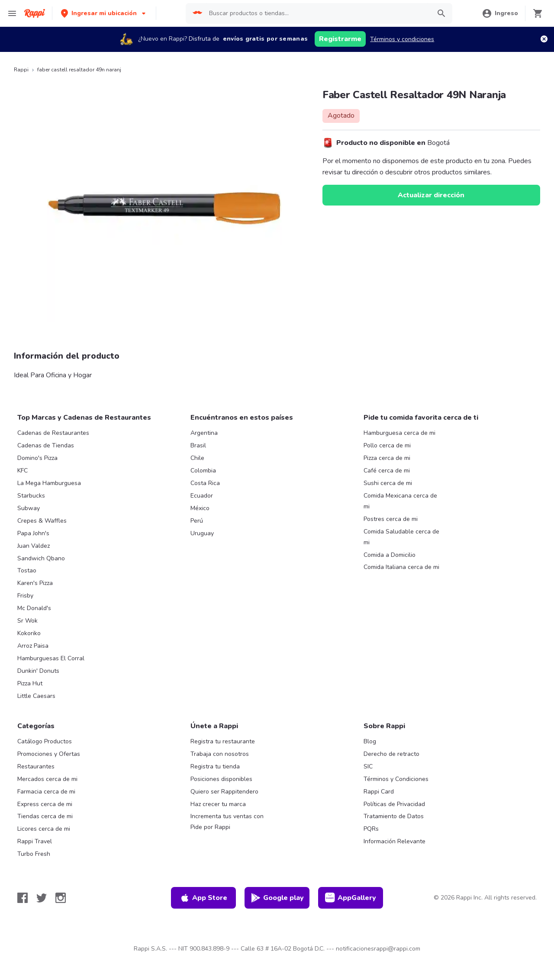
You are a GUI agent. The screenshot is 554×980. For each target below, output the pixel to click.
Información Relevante (395, 841)
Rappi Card (379, 792)
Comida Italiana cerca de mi (401, 567)
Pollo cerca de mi (387, 445)
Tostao (27, 570)
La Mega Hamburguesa (49, 483)
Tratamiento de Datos (394, 816)
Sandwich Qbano (41, 558)
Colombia (203, 471)
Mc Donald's (34, 608)
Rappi (21, 70)
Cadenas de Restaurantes (53, 433)
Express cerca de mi (45, 804)
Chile (197, 458)
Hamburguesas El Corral (51, 658)
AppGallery (351, 898)
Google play (277, 898)
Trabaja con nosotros (220, 754)
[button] (104, 13)
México (200, 508)
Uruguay (202, 533)
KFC (23, 471)
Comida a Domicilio (390, 555)
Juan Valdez (34, 546)
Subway (29, 508)
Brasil (198, 445)
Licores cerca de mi (44, 829)
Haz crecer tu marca (218, 804)
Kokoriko (29, 633)
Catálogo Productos (45, 741)
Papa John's (33, 533)
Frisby (25, 596)
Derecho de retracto (391, 754)
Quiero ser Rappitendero (224, 792)
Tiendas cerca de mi (45, 816)
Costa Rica (205, 483)
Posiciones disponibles (221, 779)
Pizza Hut (30, 683)
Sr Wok (27, 621)
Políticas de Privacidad (394, 804)
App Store (203, 898)
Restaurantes (36, 766)
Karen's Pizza (35, 583)
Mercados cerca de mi (47, 779)
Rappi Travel (35, 841)
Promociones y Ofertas (49, 754)
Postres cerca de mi (391, 519)
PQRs (371, 829)
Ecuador (202, 496)
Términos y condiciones (402, 39)
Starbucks (31, 496)
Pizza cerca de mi (387, 458)
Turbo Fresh (34, 854)
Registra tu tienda (215, 766)
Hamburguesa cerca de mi (399, 433)
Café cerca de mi (387, 471)
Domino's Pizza (37, 458)
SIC (368, 766)
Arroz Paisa (33, 646)
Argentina (204, 433)
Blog (370, 741)
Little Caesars (36, 696)
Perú (197, 521)
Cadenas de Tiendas (46, 445)
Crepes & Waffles (42, 521)
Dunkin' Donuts (38, 671)
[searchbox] (317, 13)
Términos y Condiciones (396, 779)
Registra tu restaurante (223, 741)
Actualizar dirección (431, 195)
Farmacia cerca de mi (46, 792)
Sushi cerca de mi (388, 483)
